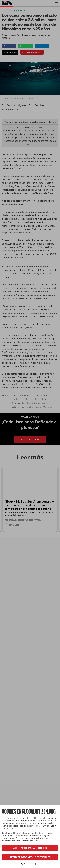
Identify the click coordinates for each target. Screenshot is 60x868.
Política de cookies (30, 864)
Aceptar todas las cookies (30, 848)
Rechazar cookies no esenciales (30, 857)
